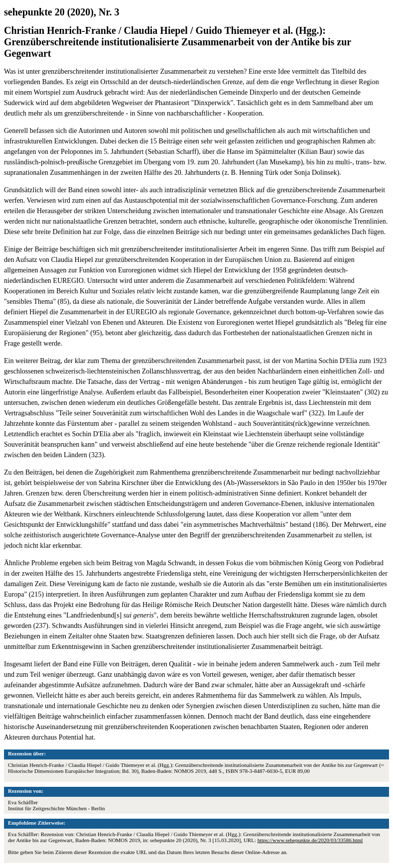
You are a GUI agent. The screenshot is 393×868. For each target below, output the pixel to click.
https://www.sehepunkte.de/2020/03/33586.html (310, 840)
